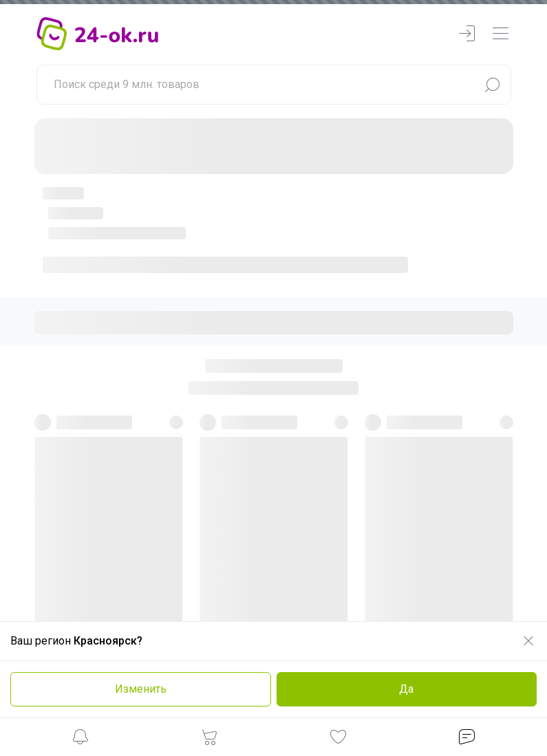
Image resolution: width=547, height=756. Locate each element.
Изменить (141, 689)
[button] (81, 739)
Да (406, 689)
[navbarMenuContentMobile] (500, 34)
